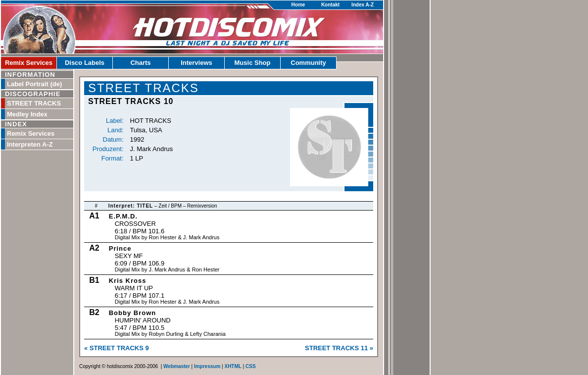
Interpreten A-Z (30, 144)
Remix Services (29, 63)
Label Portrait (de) (34, 84)
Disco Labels (85, 63)
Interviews (196, 63)
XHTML (233, 366)
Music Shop (253, 63)
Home (298, 5)
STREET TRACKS (34, 103)
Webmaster (177, 366)
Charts (140, 63)
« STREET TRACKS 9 (117, 348)
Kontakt (330, 5)
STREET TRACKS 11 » (339, 348)
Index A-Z (363, 5)
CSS (251, 366)
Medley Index (27, 114)
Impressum (207, 366)
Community (308, 63)
